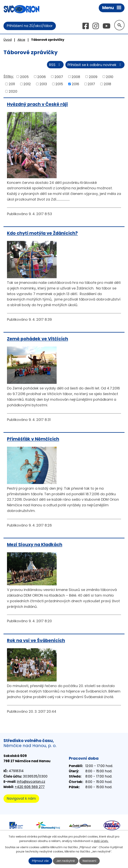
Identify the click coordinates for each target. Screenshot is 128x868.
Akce (21, 40)
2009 (93, 77)
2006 (42, 77)
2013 (43, 84)
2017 (91, 84)
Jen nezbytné (66, 861)
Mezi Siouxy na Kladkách (35, 545)
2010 (110, 77)
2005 (24, 77)
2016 (75, 84)
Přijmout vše (40, 861)
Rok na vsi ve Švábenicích (36, 640)
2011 (12, 84)
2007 (59, 77)
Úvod (8, 40)
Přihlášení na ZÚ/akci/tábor (30, 26)
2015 (59, 84)
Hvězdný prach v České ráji (37, 104)
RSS (55, 65)
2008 (76, 77)
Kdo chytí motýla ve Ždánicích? (42, 233)
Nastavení (89, 861)
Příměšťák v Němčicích (33, 439)
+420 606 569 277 (30, 787)
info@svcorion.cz (31, 782)
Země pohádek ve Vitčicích (38, 339)
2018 (107, 84)
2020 (13, 91)
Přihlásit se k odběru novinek (95, 65)
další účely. (101, 841)
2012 (27, 84)
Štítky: (9, 76)
